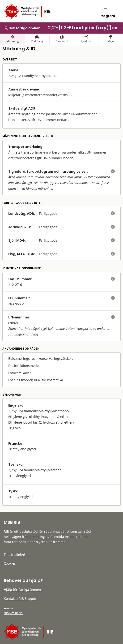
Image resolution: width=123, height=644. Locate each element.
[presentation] (13, 39)
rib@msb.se (13, 613)
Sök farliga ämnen (23, 28)
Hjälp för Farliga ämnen (22, 590)
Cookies (10, 563)
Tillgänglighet (15, 554)
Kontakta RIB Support (21, 599)
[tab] (13, 39)
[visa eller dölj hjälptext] (113, 172)
